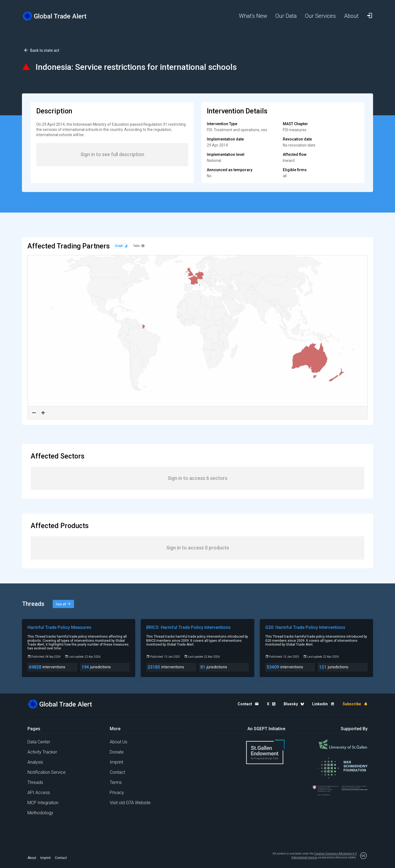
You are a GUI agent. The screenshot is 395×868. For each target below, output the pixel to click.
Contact (117, 772)
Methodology (40, 813)
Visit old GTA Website (130, 803)
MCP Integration (43, 803)
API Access (39, 793)
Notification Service (46, 772)
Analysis (35, 762)
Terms (116, 782)
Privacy (117, 793)
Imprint (116, 762)
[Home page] (59, 16)
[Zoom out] (34, 413)
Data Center (39, 742)
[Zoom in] (43, 413)
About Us (119, 742)
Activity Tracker (42, 752)
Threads (35, 782)
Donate (117, 752)
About (32, 858)
